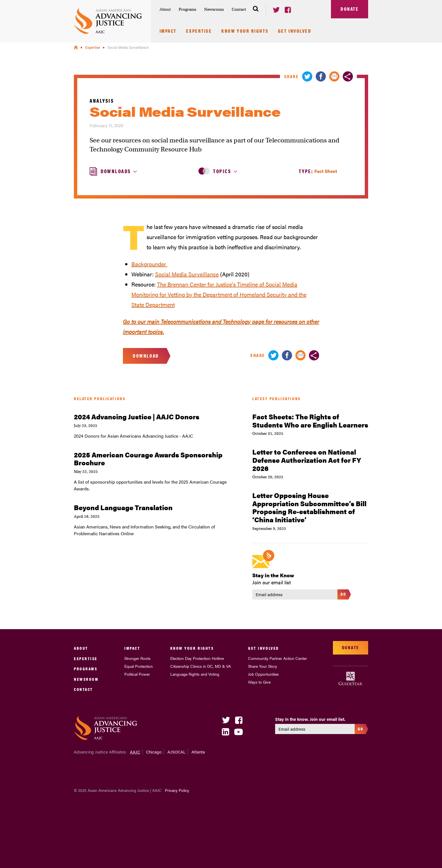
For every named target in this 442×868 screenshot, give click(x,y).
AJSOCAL (176, 752)
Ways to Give (259, 682)
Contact (239, 9)
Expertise (199, 31)
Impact (168, 31)
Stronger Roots (137, 658)
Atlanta (198, 752)
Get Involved (295, 31)
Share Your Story (263, 666)
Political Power (137, 674)
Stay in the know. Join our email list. (310, 719)
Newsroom (214, 9)
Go (343, 594)
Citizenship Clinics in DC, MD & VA (201, 666)
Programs (187, 9)
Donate (350, 9)
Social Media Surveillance (187, 274)
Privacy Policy (177, 790)
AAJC (135, 752)
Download (146, 356)
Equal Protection (139, 666)
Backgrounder (149, 264)
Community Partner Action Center (278, 658)
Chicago (154, 752)
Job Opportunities (263, 674)
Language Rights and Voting (195, 674)
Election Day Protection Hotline (197, 658)
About (165, 9)
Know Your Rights (245, 31)
